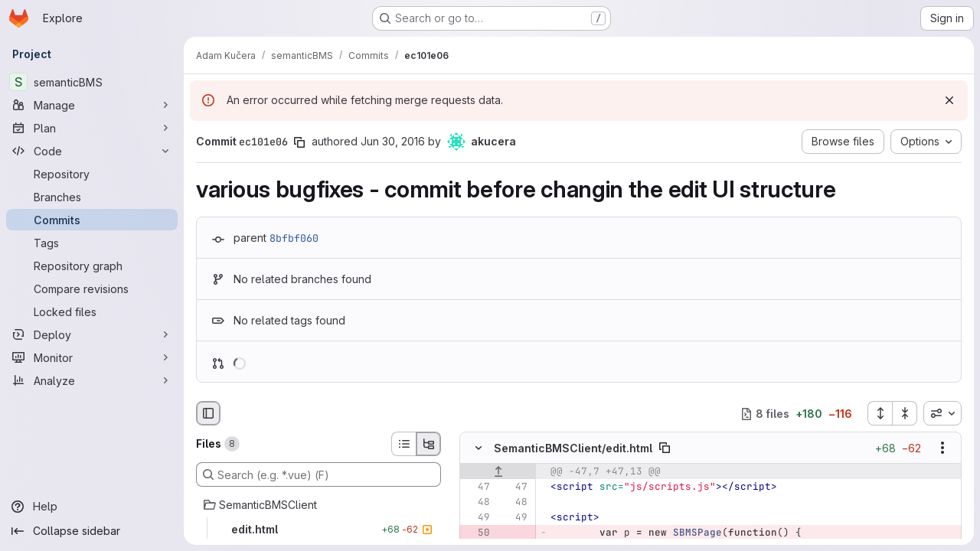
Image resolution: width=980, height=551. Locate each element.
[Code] (92, 151)
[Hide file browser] (208, 413)
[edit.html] (318, 530)
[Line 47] (477, 487)
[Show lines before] (498, 472)
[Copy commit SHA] (299, 142)
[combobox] (942, 413)
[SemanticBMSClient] (318, 505)
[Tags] (92, 243)
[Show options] (942, 448)
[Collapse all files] (905, 413)
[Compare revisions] (92, 289)
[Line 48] (477, 503)
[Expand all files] (880, 413)
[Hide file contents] (479, 448)
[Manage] (92, 105)
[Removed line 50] (477, 533)
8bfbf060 (294, 238)
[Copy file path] (665, 448)
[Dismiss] (949, 100)
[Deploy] (92, 334)
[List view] (403, 444)
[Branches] (92, 197)
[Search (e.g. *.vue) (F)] (318, 474)
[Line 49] (477, 518)
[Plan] (92, 128)
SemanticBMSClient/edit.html (573, 448)
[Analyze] (92, 380)
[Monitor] (92, 357)
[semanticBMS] (92, 82)
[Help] (92, 507)
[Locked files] (92, 311)
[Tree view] (429, 444)
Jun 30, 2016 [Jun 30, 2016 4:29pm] (393, 141)
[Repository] (92, 174)
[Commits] (92, 220)
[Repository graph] (92, 266)
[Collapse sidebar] (92, 531)
